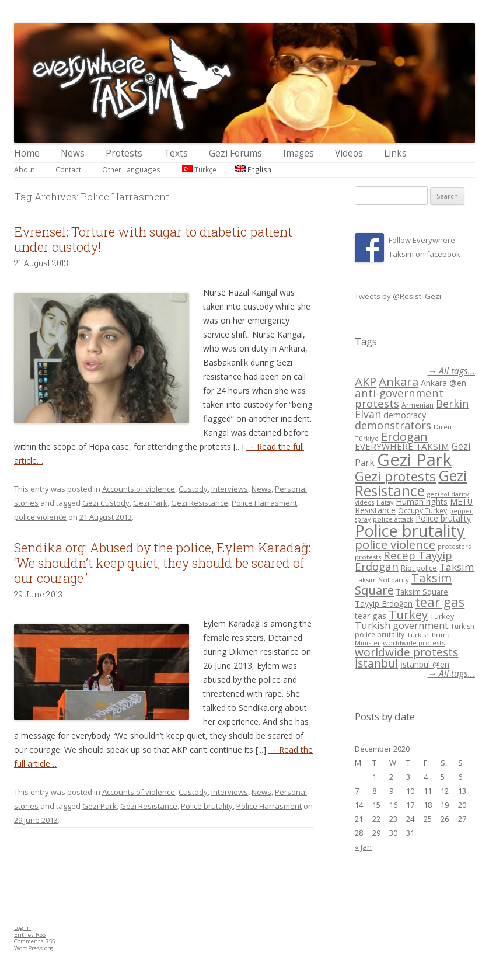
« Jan (363, 847)
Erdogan (404, 436)
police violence (40, 517)
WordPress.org (34, 948)
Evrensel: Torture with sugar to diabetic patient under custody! (153, 239)
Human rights (422, 501)
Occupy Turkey (422, 511)
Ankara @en (443, 383)
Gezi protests (395, 476)
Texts (176, 153)
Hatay (385, 502)
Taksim (457, 567)
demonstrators (393, 425)
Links (395, 153)
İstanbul (376, 663)
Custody (193, 489)
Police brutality (207, 806)
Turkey (408, 614)
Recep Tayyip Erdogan (404, 561)
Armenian (418, 405)
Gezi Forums (235, 153)
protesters (454, 546)
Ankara (399, 381)
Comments (34, 941)
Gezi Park (150, 503)
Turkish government (401, 625)
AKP (366, 381)
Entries (30, 935)
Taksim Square (422, 592)
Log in (22, 928)
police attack (393, 519)
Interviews (230, 489)
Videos (349, 153)
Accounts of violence (139, 489)
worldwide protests (414, 643)
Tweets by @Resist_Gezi (398, 296)
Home (27, 153)
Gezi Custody (106, 503)
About (24, 169)
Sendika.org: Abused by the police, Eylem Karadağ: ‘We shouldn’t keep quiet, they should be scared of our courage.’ (162, 563)
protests (368, 557)
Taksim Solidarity (382, 580)
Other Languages (131, 169)
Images (298, 153)
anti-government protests (399, 398)
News (73, 153)
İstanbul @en (425, 664)
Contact (68, 169)
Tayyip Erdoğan (384, 604)
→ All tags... (451, 371)
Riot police (419, 568)
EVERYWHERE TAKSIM (402, 446)
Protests (124, 153)
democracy (405, 415)
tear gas (440, 602)
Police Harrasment (264, 503)
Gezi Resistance (200, 503)
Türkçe (199, 169)
